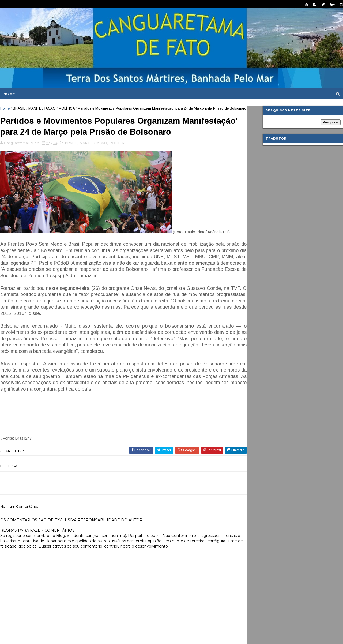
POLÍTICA (67, 108)
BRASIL (19, 108)
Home (9, 94)
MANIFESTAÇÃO (42, 108)
